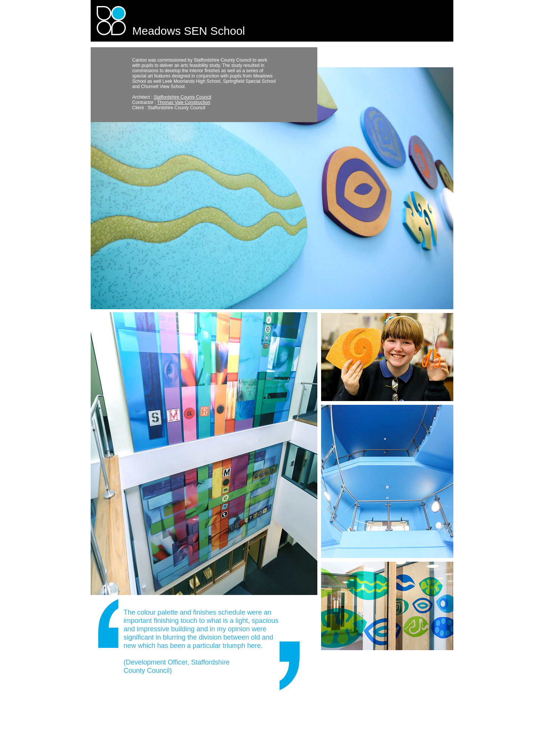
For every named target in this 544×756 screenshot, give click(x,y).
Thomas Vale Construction (184, 102)
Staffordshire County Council (183, 97)
